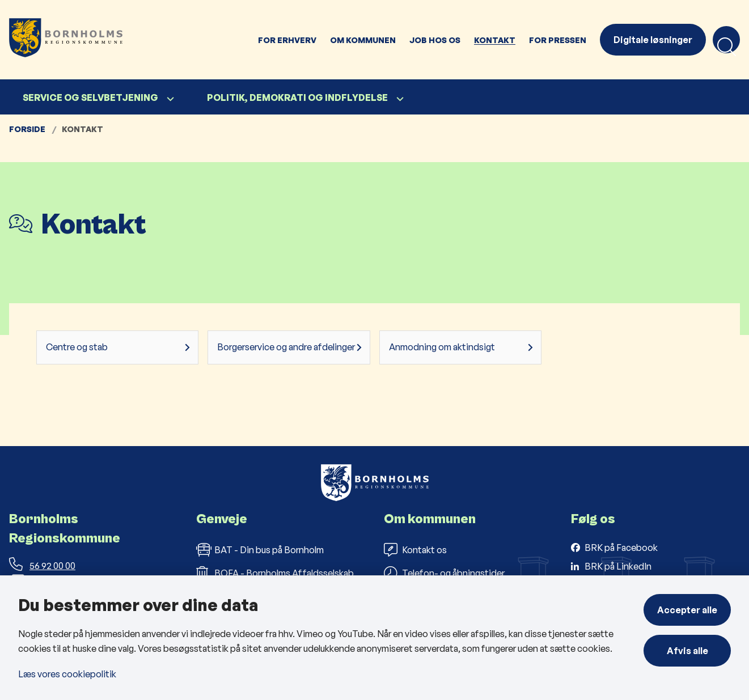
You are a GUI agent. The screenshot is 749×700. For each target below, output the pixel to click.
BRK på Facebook (621, 548)
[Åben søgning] (726, 40)
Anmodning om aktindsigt (442, 347)
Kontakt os (415, 550)
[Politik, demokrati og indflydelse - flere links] (399, 99)
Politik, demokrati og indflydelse (297, 97)
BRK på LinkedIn (618, 566)
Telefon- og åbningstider (444, 573)
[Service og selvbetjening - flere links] (169, 99)
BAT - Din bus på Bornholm (260, 550)
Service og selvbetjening (90, 97)
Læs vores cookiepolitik (67, 674)
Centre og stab (77, 347)
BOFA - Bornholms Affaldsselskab (275, 573)
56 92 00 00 (42, 566)
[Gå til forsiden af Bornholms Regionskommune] (126, 40)
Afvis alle (687, 651)
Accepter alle (687, 610)
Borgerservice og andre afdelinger (286, 347)
